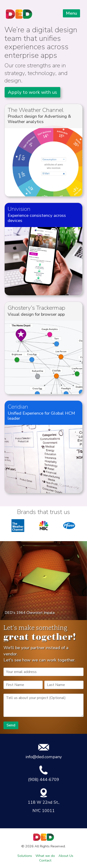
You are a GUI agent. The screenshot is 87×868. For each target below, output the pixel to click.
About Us (66, 856)
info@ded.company (44, 751)
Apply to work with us (32, 92)
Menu (71, 13)
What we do (45, 856)
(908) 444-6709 (44, 774)
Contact (45, 860)
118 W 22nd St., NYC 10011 (44, 801)
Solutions (25, 856)
